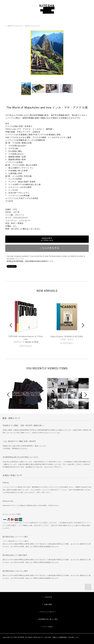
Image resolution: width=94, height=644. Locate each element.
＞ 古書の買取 (47, 604)
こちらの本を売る (47, 248)
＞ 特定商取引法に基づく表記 (47, 619)
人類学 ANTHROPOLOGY (15, 26)
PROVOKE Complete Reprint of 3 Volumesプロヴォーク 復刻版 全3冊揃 (26, 339)
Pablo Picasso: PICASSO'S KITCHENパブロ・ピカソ (67, 338)
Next (83, 325)
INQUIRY (47, 239)
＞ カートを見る (47, 627)
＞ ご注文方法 (47, 597)
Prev (11, 325)
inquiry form (19, 259)
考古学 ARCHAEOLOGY (32, 26)
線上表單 (50, 261)
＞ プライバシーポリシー (47, 612)
